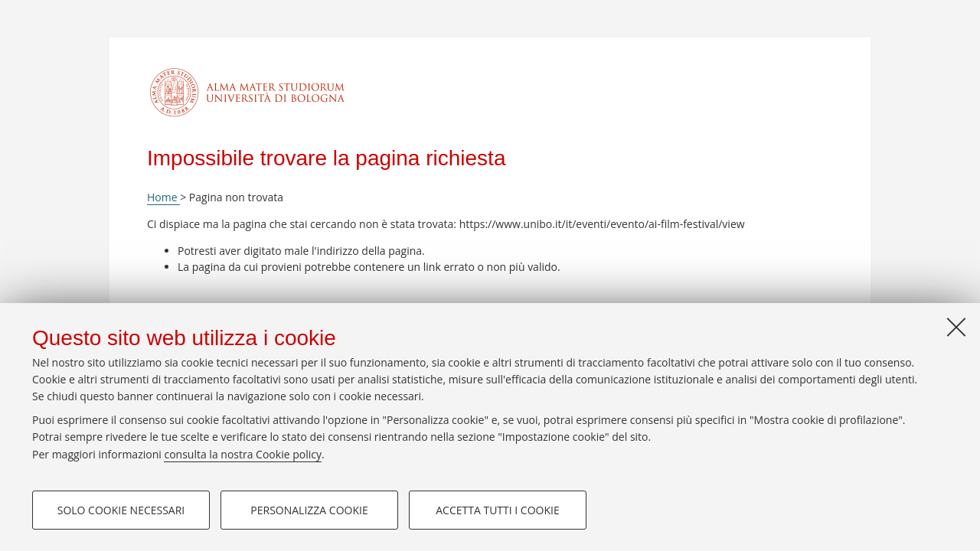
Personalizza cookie (309, 510)
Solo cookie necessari (121, 510)
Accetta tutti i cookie (497, 510)
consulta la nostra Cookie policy (243, 454)
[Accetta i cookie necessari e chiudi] (956, 327)
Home (163, 197)
